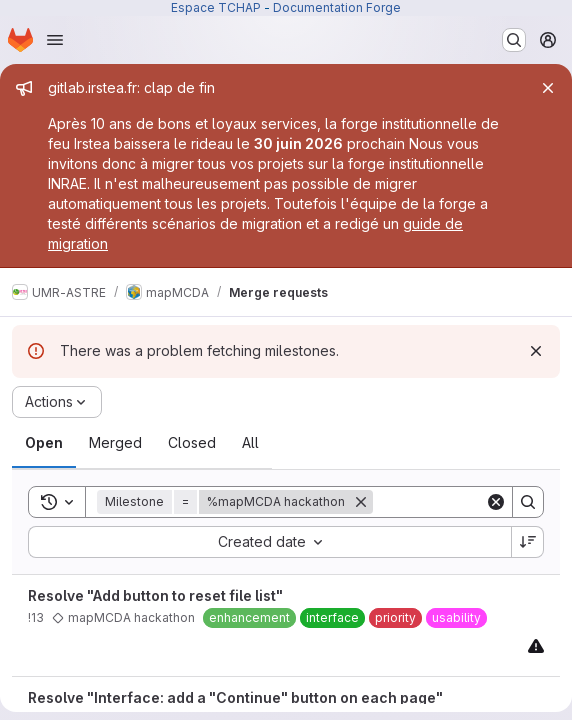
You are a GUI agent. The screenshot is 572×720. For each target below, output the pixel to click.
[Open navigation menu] (55, 40)
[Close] (548, 88)
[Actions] (57, 402)
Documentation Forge (337, 7)
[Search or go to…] (514, 40)
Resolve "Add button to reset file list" (155, 595)
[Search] (528, 502)
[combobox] (269, 542)
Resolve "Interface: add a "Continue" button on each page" (235, 697)
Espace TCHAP (216, 7)
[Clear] (496, 502)
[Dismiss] (536, 351)
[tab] (44, 443)
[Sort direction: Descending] (528, 542)
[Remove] (361, 502)
